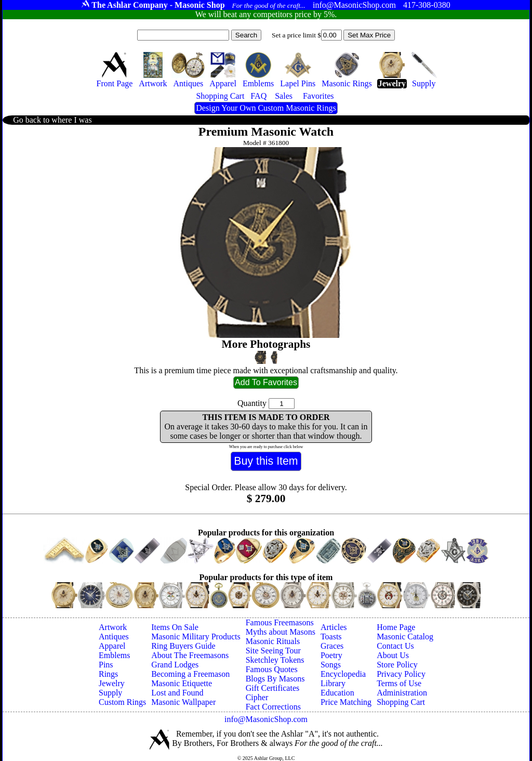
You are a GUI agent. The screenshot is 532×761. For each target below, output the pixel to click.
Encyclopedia (343, 674)
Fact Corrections (273, 707)
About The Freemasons (190, 655)
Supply (110, 693)
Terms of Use (399, 683)
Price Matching (346, 702)
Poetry (331, 655)
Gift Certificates (273, 688)
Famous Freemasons (280, 622)
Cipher (257, 697)
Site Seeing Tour (273, 651)
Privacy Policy (401, 674)
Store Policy (397, 665)
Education (337, 693)
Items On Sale (175, 627)
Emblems (114, 655)
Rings (108, 674)
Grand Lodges (175, 665)
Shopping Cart (401, 702)
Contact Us (395, 646)
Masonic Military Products (196, 637)
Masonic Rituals (273, 641)
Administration (402, 693)
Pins (106, 665)
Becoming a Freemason (190, 674)
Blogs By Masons (275, 679)
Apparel (112, 646)
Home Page (396, 627)
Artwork (113, 627)
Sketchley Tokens (275, 660)
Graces (332, 646)
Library (333, 683)
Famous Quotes (272, 669)
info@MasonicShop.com (266, 719)
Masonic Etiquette (182, 683)
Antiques (114, 637)
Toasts (331, 637)
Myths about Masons (281, 632)
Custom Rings (122, 702)
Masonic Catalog (405, 637)
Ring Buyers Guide (183, 646)
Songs (331, 665)
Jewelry (112, 683)
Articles (334, 627)
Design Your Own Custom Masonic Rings (266, 108)
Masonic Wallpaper (183, 702)
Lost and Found (177, 693)
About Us (393, 655)
